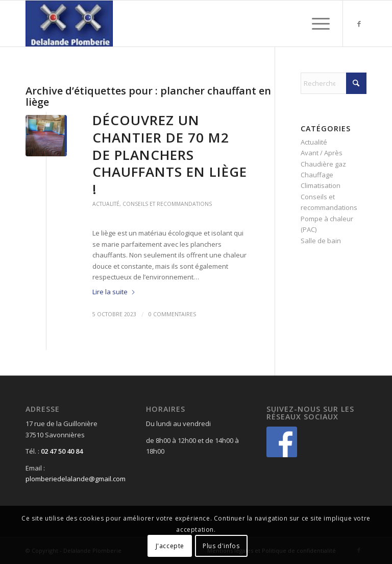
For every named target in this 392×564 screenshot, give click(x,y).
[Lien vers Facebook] (359, 24)
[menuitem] (316, 24)
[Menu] (316, 24)
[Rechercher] (334, 83)
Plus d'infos (221, 546)
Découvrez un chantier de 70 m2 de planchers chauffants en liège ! (170, 155)
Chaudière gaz (323, 164)
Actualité (106, 204)
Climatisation (321, 185)
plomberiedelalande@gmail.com (76, 479)
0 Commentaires (172, 314)
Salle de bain (321, 241)
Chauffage (317, 175)
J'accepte (170, 546)
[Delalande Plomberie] (69, 24)
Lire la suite (114, 292)
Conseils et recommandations (167, 204)
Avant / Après (322, 153)
